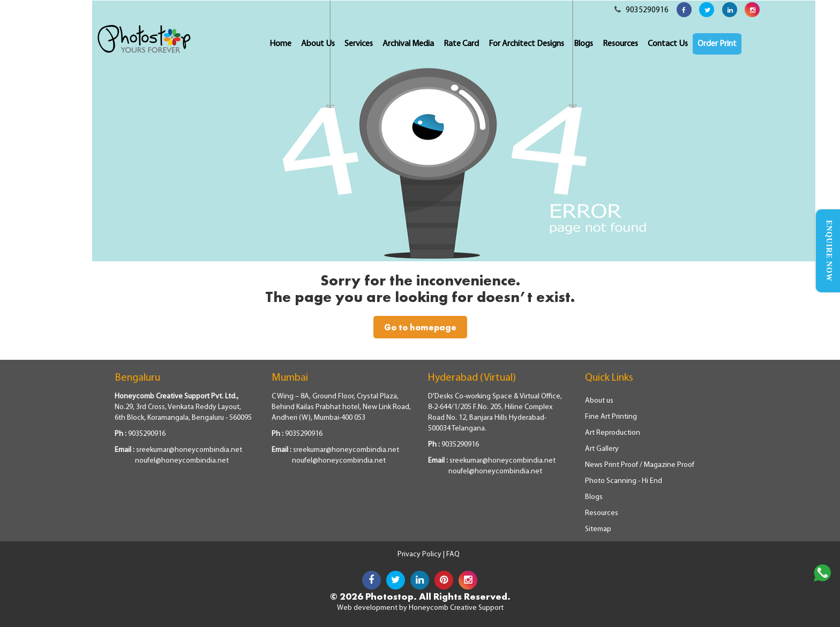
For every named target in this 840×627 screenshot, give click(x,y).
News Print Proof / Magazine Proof (640, 465)
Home (280, 44)
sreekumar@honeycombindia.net (189, 450)
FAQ (453, 554)
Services (359, 44)
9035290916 (642, 10)
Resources (620, 44)
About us (599, 401)
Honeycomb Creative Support (456, 608)
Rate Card (461, 44)
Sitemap (598, 529)
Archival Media (408, 44)
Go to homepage (420, 327)
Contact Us (668, 44)
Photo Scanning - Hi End (624, 481)
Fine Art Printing (611, 417)
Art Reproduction (613, 433)
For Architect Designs (526, 44)
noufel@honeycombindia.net (182, 461)
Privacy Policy (420, 554)
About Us (318, 44)
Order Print (717, 44)
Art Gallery (602, 449)
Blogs (583, 44)
